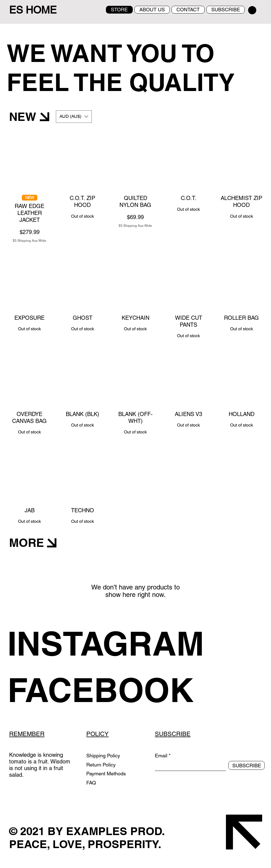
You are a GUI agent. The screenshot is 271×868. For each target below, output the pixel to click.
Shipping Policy (103, 756)
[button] (252, 10)
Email (161, 756)
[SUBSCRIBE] (247, 765)
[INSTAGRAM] (114, 643)
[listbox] (74, 117)
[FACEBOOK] (114, 690)
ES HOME (33, 10)
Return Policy (102, 765)
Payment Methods (107, 774)
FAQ (91, 783)
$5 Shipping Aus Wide (29, 241)
